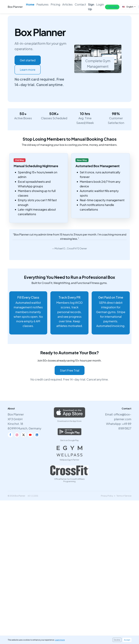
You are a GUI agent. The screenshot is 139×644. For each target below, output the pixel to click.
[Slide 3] (103, 69)
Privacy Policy (107, 496)
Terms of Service (124, 496)
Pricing (55, 4)
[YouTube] (30, 435)
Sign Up (91, 7)
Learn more (28, 70)
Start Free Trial (70, 370)
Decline (117, 640)
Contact (80, 4)
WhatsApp (112, 7)
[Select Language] (129, 7)
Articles (67, 4)
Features (43, 4)
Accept (127, 640)
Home (30, 4)
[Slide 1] (93, 69)
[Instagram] (17, 435)
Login (100, 4)
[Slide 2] (98, 69)
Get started (28, 60)
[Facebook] (10, 435)
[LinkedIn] (37, 435)
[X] (24, 435)
